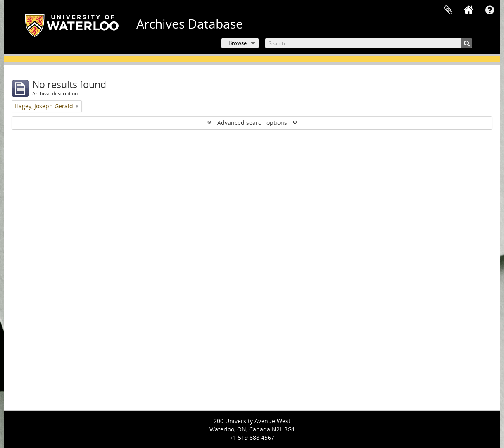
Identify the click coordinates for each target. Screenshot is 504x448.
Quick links (490, 10)
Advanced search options (252, 123)
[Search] (368, 43)
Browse (238, 43)
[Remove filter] (77, 106)
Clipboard (448, 10)
